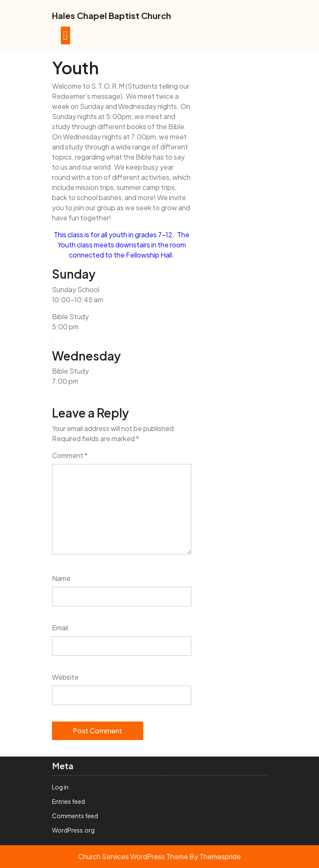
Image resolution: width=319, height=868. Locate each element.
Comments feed (75, 816)
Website (65, 677)
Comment (70, 455)
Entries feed (68, 801)
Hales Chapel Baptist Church (112, 15)
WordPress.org (73, 830)
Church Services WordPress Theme (133, 856)
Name (61, 578)
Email (60, 628)
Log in (60, 787)
